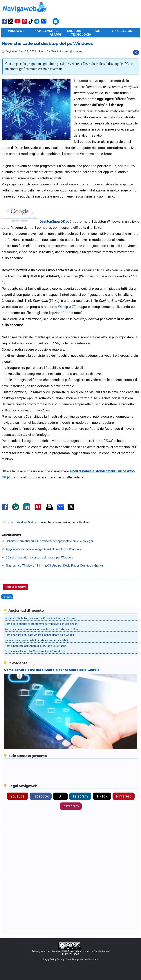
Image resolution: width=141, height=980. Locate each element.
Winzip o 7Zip (68, 307)
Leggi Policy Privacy (54, 959)
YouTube (17, 796)
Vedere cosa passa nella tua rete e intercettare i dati (36, 640)
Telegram (80, 796)
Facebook (40, 796)
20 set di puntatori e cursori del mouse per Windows (39, 557)
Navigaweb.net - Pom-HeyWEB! (51, 951)
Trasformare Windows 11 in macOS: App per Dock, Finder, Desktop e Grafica (55, 566)
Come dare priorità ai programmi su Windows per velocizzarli (41, 624)
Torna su (7, 597)
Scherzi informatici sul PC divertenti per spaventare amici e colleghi (49, 541)
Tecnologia (81, 35)
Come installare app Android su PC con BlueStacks (35, 646)
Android (74, 31)
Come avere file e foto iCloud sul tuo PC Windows (35, 651)
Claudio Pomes (59, 51)
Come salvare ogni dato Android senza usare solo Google (40, 635)
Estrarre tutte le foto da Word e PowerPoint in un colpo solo (41, 618)
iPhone (96, 31)
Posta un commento (16, 587)
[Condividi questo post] (136, 53)
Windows (16, 31)
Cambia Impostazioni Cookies (82, 959)
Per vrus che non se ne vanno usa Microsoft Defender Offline (41, 629)
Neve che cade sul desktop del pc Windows (47, 44)
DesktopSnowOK (52, 222)
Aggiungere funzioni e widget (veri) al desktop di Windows (43, 549)
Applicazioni (122, 31)
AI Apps (56, 35)
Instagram (71, 806)
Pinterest (123, 796)
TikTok (102, 796)
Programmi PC (46, 31)
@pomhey (76, 51)
